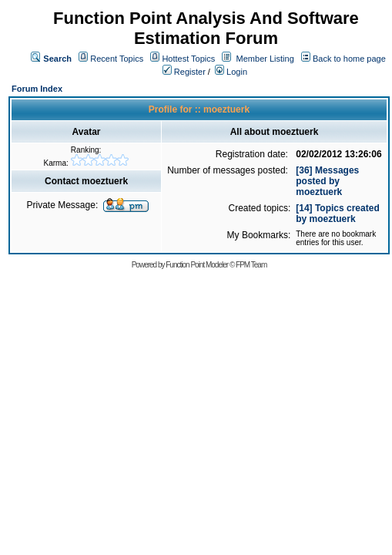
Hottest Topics (188, 59)
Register (184, 72)
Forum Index (37, 89)
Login (231, 72)
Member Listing (265, 59)
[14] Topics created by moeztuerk (337, 214)
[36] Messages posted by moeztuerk (327, 181)
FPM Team (251, 265)
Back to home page (349, 59)
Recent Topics (117, 59)
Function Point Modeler (197, 265)
